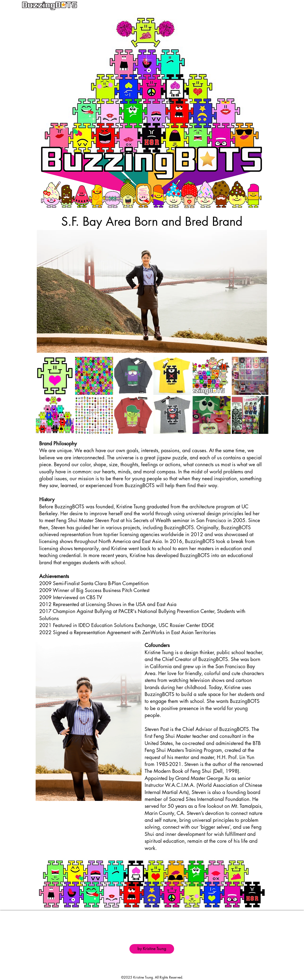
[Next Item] (260, 395)
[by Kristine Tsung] (152, 949)
